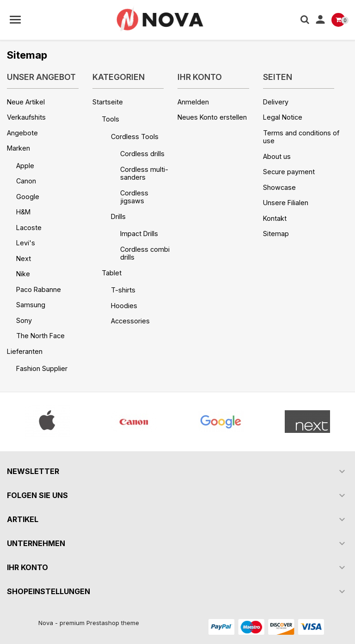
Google (28, 197)
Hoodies (124, 306)
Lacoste (29, 228)
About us (277, 156)
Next (24, 258)
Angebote (22, 133)
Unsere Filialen (286, 203)
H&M (23, 212)
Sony (24, 320)
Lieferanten (25, 351)
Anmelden (193, 102)
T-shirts (123, 290)
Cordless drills (142, 154)
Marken (18, 148)
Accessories (130, 321)
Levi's (26, 243)
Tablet (112, 273)
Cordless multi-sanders (144, 173)
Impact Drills (139, 234)
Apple (25, 166)
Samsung (31, 305)
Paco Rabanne (39, 289)
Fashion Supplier (42, 368)
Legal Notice (283, 117)
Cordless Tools (135, 137)
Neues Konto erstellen (212, 117)
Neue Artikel (26, 102)
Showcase (279, 187)
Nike (23, 274)
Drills (118, 216)
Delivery (276, 102)
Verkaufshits (26, 117)
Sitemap (276, 234)
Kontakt (275, 218)
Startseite (108, 102)
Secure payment (289, 172)
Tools (110, 119)
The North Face (40, 336)
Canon (26, 181)
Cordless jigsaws (134, 197)
